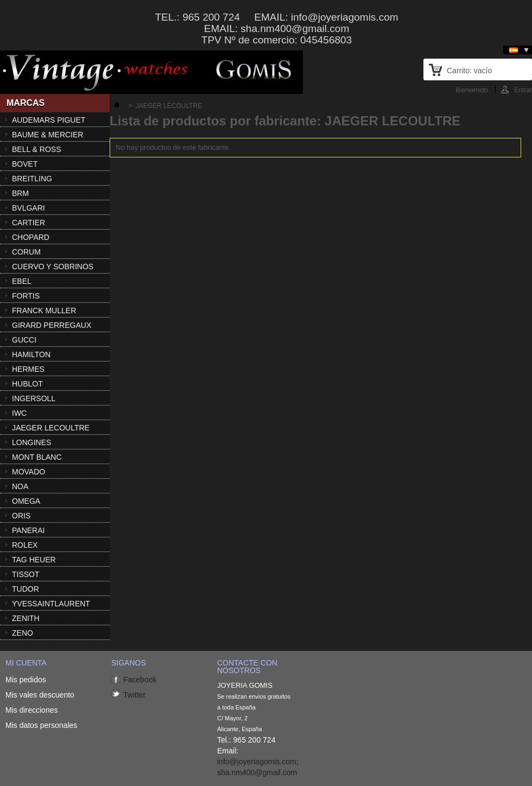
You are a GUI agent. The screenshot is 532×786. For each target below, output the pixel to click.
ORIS (21, 516)
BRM (20, 193)
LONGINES (31, 442)
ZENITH (26, 618)
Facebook (140, 680)
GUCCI (24, 340)
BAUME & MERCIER (47, 135)
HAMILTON (31, 354)
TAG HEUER (34, 560)
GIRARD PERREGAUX (52, 325)
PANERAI (28, 530)
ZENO (23, 633)
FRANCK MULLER (44, 310)
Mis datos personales (41, 725)
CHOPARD (31, 237)
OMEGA (26, 501)
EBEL (22, 281)
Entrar (523, 90)
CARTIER (28, 223)
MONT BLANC (37, 457)
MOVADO (28, 472)
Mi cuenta (26, 663)
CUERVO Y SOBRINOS (53, 267)
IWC (19, 413)
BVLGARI (28, 208)
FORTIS (26, 296)
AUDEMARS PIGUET (49, 120)
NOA (20, 486)
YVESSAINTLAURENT (51, 604)
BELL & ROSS (37, 149)
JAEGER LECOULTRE (51, 428)
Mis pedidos (26, 680)
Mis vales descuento (40, 695)
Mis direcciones (31, 710)
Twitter (134, 695)
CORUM (26, 252)
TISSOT (26, 574)
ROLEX (25, 545)
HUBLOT (27, 384)
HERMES (28, 369)
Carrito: (469, 71)
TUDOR (26, 589)
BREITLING (32, 179)
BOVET (25, 164)
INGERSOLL (34, 398)
